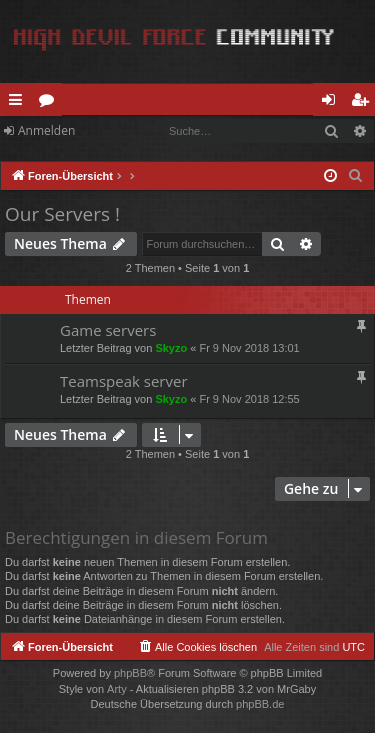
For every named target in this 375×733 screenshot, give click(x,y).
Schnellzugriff (19, 103)
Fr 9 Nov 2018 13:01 (249, 348)
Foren (50, 103)
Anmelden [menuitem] (334, 103)
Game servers (108, 330)
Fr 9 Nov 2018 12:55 (249, 399)
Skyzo (171, 348)
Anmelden (46, 130)
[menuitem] (356, 176)
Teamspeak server (124, 381)
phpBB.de (260, 704)
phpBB (130, 673)
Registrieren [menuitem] (364, 103)
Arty (117, 689)
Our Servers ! (62, 214)
